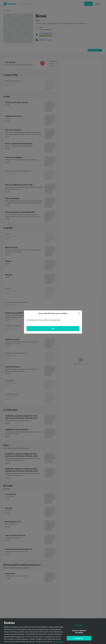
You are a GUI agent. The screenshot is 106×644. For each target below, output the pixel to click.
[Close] (79, 313)
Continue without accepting (79, 632)
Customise (79, 626)
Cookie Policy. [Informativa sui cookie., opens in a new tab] (58, 642)
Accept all (79, 639)
